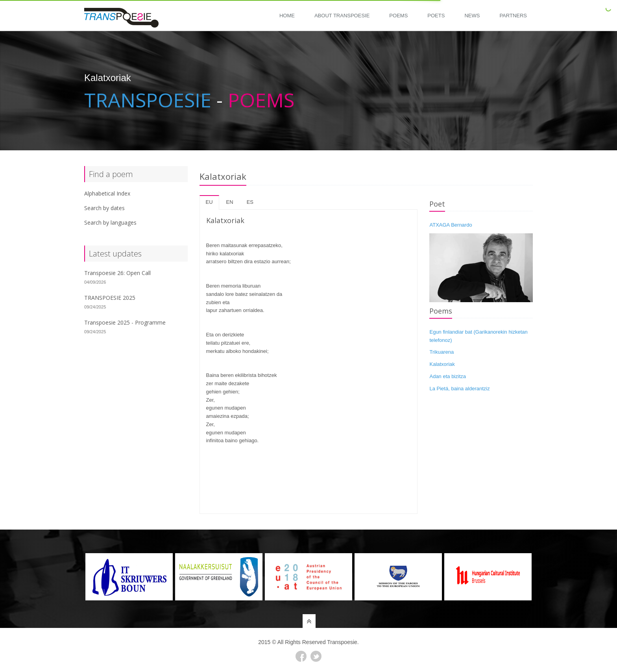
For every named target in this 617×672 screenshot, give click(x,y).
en (230, 202)
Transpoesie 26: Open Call (117, 273)
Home (287, 16)
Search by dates (104, 208)
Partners (513, 16)
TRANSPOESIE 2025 (110, 298)
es (250, 202)
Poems (398, 16)
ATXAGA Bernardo (451, 225)
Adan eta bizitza (448, 376)
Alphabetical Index (107, 193)
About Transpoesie (342, 16)
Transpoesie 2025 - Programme (125, 322)
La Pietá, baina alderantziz (459, 389)
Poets (436, 16)
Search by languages (110, 222)
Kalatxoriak (442, 364)
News (472, 16)
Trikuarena (442, 352)
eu (209, 202)
